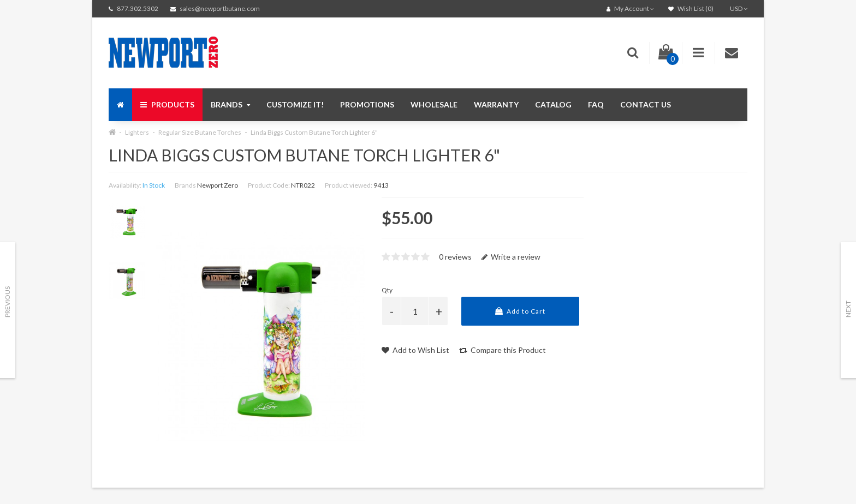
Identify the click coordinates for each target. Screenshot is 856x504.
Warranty (496, 104)
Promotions (367, 104)
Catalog (553, 104)
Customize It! (295, 104)
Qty (387, 290)
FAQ (596, 104)
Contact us (646, 104)
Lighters (137, 132)
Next (848, 309)
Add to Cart (520, 311)
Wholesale (434, 104)
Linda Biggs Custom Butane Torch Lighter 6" (314, 132)
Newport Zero (218, 185)
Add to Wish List (415, 350)
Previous (7, 302)
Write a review (511, 257)
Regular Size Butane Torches (200, 132)
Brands (230, 104)
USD (739, 8)
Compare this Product (503, 350)
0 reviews (455, 257)
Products (167, 104)
